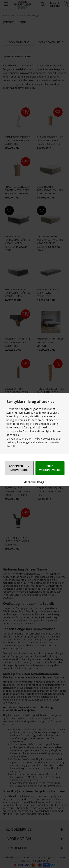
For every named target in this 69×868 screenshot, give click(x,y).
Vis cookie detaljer (35, 482)
